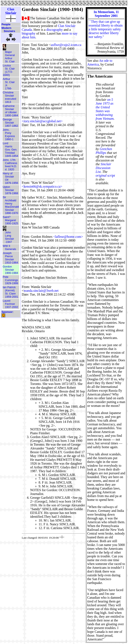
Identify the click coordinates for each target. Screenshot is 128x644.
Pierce (9, 256)
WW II (6, 246)
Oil (7, 180)
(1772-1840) (8, 73)
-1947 (9, 242)
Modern (6, 28)
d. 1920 (10, 169)
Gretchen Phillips (104, 151)
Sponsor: (7, 312)
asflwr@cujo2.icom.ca (66, 45)
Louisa (7, 65)
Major (9, 52)
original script (105, 175)
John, (6, 130)
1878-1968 (12, 193)
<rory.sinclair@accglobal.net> (42, 121)
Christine (8, 92)
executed (11, 99)
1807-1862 (12, 126)
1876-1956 (12, 183)
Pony (8, 133)
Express (10, 136)
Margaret (11, 220)
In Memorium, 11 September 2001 (106, 14)
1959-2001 (12, 297)
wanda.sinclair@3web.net (41, 291)
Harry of (8, 173)
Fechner (10, 304)
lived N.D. (11, 166)
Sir (4, 197)
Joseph (7, 253)
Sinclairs (9, 31)
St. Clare (10, 294)
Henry (9, 204)
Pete (6, 277)
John (8, 232)
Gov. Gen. (11, 150)
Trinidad (10, 153)
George (7, 119)
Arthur (9, 58)
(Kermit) (10, 290)
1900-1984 (12, 273)
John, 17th (9, 160)
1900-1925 (12, 223)
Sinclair (11, 13)
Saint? (7, 217)
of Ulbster (11, 112)
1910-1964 (12, 263)
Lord (5, 143)
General (10, 55)
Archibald (11, 200)
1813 (8, 102)
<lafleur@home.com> (68, 237)
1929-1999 (12, 283)
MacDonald (12, 207)
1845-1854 (12, 156)
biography (29, 33)
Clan (11, 9)
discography (54, 30)
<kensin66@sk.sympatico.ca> (42, 186)
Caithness (11, 163)
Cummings (12, 280)
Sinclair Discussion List (103, 168)
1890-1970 (12, 213)
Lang (8, 236)
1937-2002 (12, 307)
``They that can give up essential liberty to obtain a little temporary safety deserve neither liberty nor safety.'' (106, 29)
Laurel (7, 301)
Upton (6, 187)
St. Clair (10, 61)
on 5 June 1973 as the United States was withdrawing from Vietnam (105, 109)
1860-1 (9, 139)
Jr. (7, 85)
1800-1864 (12, 115)
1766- (9, 88)
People (6, 24)
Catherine (9, 106)
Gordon (7, 267)
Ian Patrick (9, 287)
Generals (11, 249)
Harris (9, 146)
